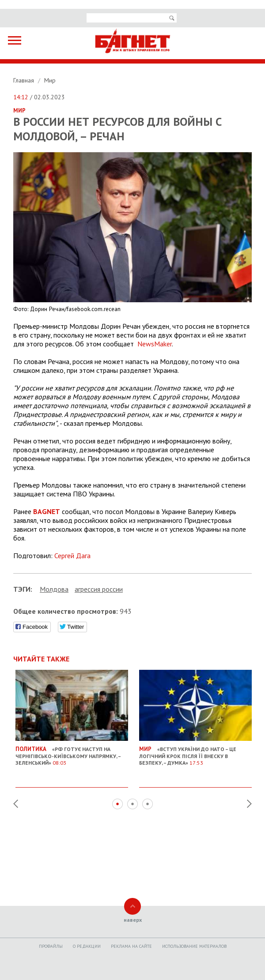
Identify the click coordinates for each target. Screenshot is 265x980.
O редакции (87, 946)
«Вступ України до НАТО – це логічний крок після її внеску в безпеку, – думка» (195, 752)
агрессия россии (99, 589)
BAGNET (47, 511)
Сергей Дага (72, 556)
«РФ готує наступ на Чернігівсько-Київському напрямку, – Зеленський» (72, 752)
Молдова (54, 589)
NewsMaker (155, 344)
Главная (25, 80)
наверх (133, 920)
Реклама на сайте (131, 946)
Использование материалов (194, 946)
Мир (50, 80)
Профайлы (51, 946)
